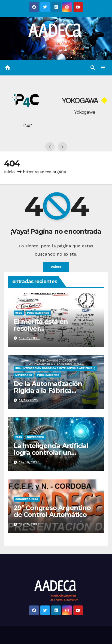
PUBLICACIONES (38, 313)
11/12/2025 (29, 400)
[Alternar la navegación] (103, 68)
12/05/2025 (29, 524)
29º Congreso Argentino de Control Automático (52, 511)
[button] (93, 68)
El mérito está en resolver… (41, 325)
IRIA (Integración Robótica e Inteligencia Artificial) (55, 368)
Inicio (9, 172)
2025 (19, 437)
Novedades (24, 375)
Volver (56, 267)
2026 (19, 313)
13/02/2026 (29, 338)
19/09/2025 (29, 462)
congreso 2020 (27, 499)
